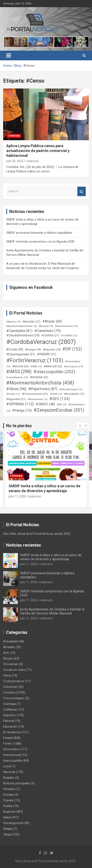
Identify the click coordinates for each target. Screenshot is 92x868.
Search (82, 191)
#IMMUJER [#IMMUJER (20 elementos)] (53, 366)
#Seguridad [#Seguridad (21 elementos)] (16, 399)
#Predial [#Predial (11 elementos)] (13, 394)
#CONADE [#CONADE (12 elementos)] (69, 336)
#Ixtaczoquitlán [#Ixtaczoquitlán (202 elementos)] (54, 372)
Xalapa (8, 829)
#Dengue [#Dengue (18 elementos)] (33, 349)
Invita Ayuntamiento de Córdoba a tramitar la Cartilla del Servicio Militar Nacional (52, 611)
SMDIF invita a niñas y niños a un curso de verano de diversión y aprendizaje (51, 557)
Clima (7, 675)
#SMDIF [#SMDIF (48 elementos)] (45, 404)
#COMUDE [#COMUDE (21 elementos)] (50, 335)
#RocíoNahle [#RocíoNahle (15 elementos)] (74, 394)
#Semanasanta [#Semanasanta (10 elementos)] (38, 399)
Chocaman (11, 664)
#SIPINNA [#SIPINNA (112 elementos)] (20, 404)
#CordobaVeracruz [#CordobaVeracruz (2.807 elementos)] (41, 342)
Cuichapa (10, 704)
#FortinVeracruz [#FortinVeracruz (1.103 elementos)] (35, 360)
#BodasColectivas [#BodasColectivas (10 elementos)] (66, 326)
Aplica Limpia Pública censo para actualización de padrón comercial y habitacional (38, 151)
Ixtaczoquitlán (13, 761)
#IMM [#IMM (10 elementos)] (36, 367)
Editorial (9, 721)
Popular (8, 800)
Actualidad (10, 641)
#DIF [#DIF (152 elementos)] (72, 349)
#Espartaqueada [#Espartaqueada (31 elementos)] (21, 354)
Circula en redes (14, 670)
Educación (10, 727)
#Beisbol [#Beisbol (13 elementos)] (46, 326)
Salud (7, 817)
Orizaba (8, 795)
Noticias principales (17, 783)
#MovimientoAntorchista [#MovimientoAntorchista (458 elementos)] (40, 383)
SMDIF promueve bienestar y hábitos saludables (39, 233)
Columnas (10, 687)
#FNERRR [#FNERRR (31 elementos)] (47, 354)
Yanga (7, 834)
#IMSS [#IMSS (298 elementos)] (19, 372)
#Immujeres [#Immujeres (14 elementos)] (74, 366)
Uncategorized (13, 823)
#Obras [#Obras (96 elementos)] (16, 389)
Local (7, 766)
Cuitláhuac (10, 709)
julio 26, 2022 (15, 161)
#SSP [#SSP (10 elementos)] (62, 405)
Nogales (9, 778)
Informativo (11, 749)
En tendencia (12, 732)
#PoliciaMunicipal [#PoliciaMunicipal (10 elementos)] (71, 389)
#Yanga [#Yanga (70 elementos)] (22, 410)
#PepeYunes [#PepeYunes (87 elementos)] (43, 389)
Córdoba (14, 136)
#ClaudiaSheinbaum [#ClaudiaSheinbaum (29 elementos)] (23, 335)
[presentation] (80, 426)
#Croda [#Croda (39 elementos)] (15, 349)
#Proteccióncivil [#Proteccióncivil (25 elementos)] (35, 394)
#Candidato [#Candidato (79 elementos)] (48, 331)
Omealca (9, 789)
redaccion (32, 161)
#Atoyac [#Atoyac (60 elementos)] (52, 321)
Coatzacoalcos (14, 681)
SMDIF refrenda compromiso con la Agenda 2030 (40, 242)
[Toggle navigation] (9, 55)
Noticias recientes (24, 545)
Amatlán (9, 647)
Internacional (12, 755)
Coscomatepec (14, 698)
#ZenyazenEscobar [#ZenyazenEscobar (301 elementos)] (59, 410)
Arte (6, 653)
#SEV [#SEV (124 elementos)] (60, 399)
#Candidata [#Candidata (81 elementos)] (19, 331)
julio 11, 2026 (17, 496)
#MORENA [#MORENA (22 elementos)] (39, 377)
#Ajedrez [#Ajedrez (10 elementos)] (13, 322)
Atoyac (8, 658)
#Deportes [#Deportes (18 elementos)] (52, 349)
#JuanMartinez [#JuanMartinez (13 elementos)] (17, 377)
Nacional (9, 772)
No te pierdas (19, 426)
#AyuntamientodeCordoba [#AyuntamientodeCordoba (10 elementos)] (22, 326)
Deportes (9, 715)
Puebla (8, 806)
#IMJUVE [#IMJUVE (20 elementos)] (21, 366)
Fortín (7, 744)
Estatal (8, 738)
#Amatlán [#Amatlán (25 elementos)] (31, 321)
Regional (9, 812)
